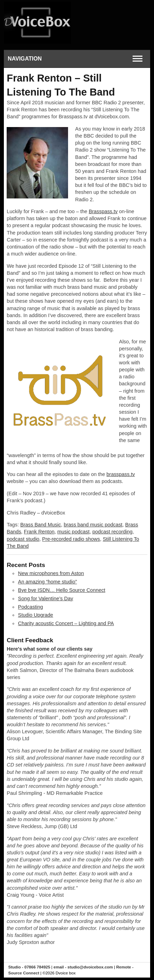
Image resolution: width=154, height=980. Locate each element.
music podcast (73, 532)
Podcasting (30, 607)
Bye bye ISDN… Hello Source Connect (62, 590)
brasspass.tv (121, 474)
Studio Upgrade (35, 615)
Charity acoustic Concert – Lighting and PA (66, 623)
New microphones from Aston (51, 573)
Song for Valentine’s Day (45, 598)
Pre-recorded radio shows (71, 539)
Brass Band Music (41, 525)
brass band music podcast (93, 525)
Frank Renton (39, 532)
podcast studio (23, 539)
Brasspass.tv (103, 211)
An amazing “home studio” (47, 582)
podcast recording (112, 532)
